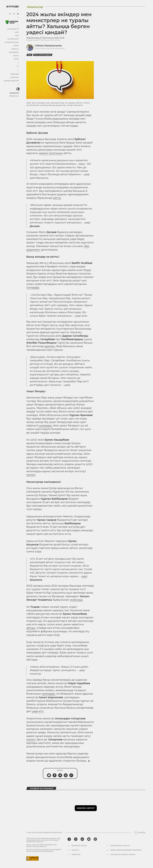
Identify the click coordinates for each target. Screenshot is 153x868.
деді (84, 576)
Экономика (14, 52)
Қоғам (16, 46)
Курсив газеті (13, 39)
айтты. (57, 198)
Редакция (15, 74)
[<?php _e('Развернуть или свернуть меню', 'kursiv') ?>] (18, 89)
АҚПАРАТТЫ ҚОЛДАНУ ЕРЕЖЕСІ (123, 855)
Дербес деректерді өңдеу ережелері (126, 850)
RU (10, 14)
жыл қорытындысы (43, 55)
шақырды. (45, 426)
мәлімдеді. (49, 694)
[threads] (95, 839)
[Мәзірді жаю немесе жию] (18, 67)
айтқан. (31, 628)
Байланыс (76, 855)
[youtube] (89, 839)
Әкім (30, 55)
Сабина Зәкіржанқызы (48, 46)
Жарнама (15, 77)
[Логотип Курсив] (13, 7)
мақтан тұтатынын (51, 153)
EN (14, 14)
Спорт (16, 59)
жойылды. (77, 600)
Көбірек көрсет (86, 808)
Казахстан (14, 93)
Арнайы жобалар (11, 81)
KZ (18, 14)
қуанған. (50, 346)
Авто (17, 32)
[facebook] (69, 839)
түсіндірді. (33, 288)
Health (16, 56)
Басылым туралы (79, 846)
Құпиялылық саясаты (120, 846)
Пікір (17, 36)
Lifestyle (15, 49)
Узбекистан (14, 96)
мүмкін (31, 475)
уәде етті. (38, 711)
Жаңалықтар (13, 29)
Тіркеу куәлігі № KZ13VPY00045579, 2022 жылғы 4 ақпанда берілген (41, 846)
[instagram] (76, 839)
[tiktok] (82, 839)
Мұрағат (75, 850)
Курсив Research (12, 42)
